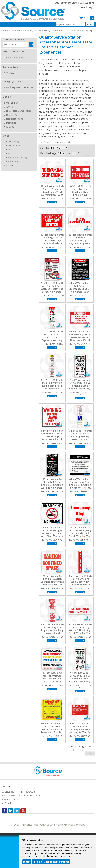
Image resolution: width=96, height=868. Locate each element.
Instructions (12, 119)
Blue (8, 146)
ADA (8, 103)
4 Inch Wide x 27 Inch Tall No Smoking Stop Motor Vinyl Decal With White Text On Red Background (80, 583)
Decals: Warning (80, 31)
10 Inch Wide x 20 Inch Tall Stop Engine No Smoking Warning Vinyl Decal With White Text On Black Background (52, 486)
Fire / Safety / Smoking (18, 107)
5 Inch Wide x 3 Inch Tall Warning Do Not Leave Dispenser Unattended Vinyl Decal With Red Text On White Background (80, 340)
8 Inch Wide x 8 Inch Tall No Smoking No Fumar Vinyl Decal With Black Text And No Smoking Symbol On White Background (52, 536)
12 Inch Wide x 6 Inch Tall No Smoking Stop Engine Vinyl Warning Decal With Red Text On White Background (52, 194)
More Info (52, 202)
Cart (89, 18)
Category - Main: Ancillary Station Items (44, 31)
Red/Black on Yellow (16, 154)
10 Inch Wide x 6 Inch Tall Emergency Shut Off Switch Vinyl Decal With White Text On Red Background (52, 242)
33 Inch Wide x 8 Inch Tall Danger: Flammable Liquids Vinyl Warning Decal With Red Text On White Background (80, 242)
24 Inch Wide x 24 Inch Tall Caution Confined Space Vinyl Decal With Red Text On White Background (52, 583)
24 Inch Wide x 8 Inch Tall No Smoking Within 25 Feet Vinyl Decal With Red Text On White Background (80, 632)
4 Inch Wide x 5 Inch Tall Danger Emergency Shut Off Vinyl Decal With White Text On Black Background (80, 290)
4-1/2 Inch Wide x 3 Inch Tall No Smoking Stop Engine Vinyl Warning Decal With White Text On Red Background (80, 195)
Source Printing (14, 54)
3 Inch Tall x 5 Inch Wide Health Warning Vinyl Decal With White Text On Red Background (80, 729)
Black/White (12, 138)
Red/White (11, 158)
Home (81, 7)
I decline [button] (37, 862)
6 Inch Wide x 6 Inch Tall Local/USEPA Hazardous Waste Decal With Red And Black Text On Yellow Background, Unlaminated (52, 732)
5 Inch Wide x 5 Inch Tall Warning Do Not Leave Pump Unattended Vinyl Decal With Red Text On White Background (52, 439)
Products (15, 31)
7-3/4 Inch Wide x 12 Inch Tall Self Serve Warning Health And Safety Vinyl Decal (52, 288)
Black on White (13, 142)
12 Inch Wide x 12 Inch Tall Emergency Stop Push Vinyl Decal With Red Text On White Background (80, 535)
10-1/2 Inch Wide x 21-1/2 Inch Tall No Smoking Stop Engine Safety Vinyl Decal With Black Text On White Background (80, 389)
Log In (92, 7)
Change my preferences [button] (57, 862)
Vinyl (9, 70)
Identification (14, 115)
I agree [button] (27, 862)
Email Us (9, 803)
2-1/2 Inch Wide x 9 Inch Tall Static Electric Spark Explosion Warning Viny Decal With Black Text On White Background (52, 340)
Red (8, 150)
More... (10, 123)
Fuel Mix (11, 111)
